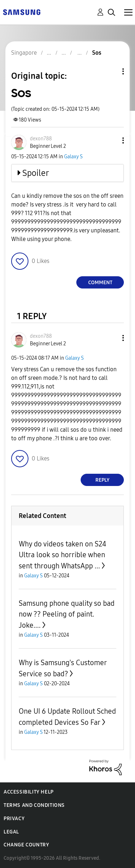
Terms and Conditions (34, 805)
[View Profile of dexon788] (41, 139)
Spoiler (36, 173)
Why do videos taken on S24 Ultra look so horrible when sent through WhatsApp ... (62, 555)
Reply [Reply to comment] (102, 480)
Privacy (14, 819)
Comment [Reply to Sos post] (100, 283)
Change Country (26, 845)
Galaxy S (73, 157)
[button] (111, 140)
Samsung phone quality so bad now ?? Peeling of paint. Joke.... (67, 614)
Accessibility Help (29, 792)
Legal (11, 832)
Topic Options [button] (111, 71)
